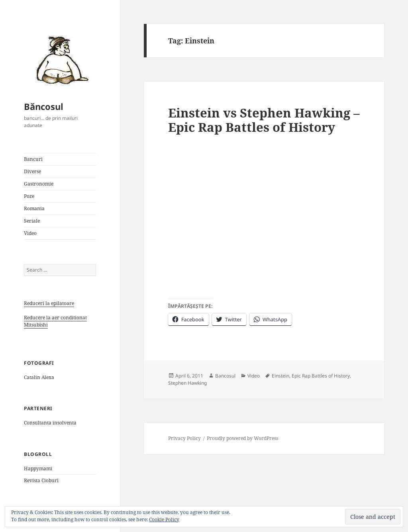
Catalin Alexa (39, 377)
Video (30, 233)
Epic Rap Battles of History (321, 376)
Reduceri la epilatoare (49, 303)
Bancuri (33, 159)
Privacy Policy (184, 438)
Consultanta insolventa (50, 423)
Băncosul (44, 106)
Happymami (38, 468)
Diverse (32, 171)
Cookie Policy (164, 519)
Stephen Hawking (187, 383)
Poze (29, 196)
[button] (60, 60)
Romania (34, 208)
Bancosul (225, 376)
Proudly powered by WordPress (242, 438)
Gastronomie (39, 184)
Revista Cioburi (41, 480)
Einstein (280, 376)
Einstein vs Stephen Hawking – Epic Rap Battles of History (264, 120)
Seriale (32, 221)
